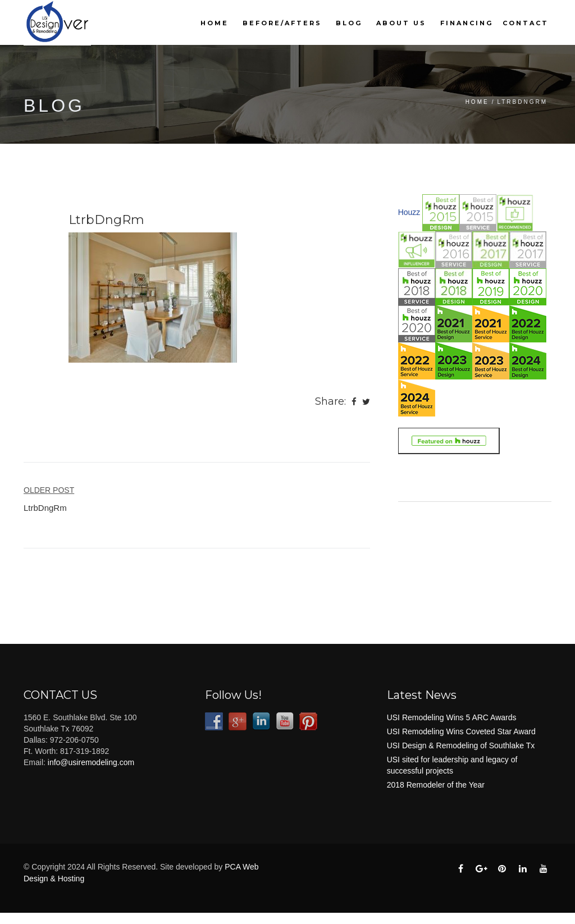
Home (215, 23)
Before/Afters (282, 23)
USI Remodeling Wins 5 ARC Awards (452, 717)
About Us (401, 23)
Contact (526, 23)
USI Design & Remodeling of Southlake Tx (461, 745)
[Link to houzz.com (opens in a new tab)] (449, 440)
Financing (467, 23)
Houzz (409, 212)
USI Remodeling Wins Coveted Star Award (461, 731)
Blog (349, 23)
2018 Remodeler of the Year (436, 785)
